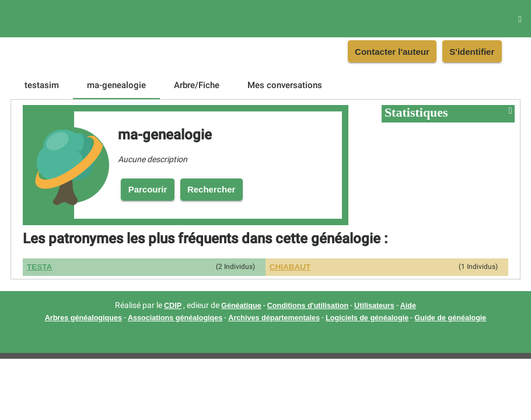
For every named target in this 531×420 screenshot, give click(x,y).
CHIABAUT (290, 267)
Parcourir (148, 189)
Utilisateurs (374, 306)
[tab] (42, 85)
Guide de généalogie (450, 318)
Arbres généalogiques (83, 318)
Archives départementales (274, 318)
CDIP (173, 306)
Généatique (241, 306)
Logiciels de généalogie (367, 318)
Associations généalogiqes (175, 318)
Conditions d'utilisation (308, 306)
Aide (408, 306)
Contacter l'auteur (392, 52)
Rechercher (212, 189)
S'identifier (472, 52)
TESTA (39, 267)
